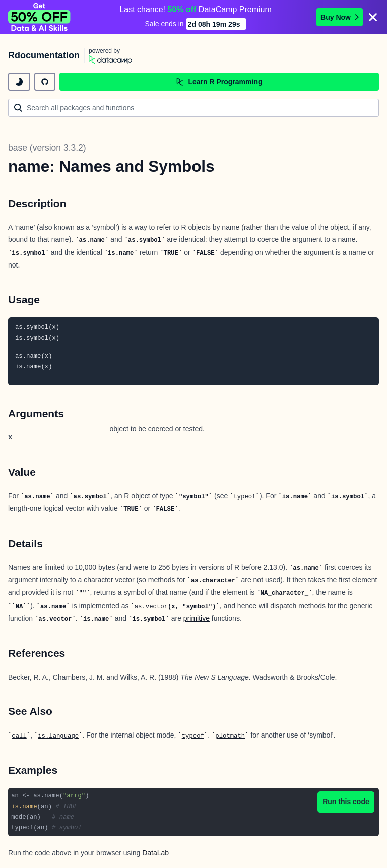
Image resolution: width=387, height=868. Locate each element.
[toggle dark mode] (19, 82)
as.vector (151, 607)
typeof (244, 497)
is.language (58, 736)
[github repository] (45, 82)
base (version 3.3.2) (47, 148)
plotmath (230, 736)
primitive (197, 618)
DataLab (155, 853)
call (19, 736)
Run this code (346, 802)
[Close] (373, 17)
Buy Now (340, 17)
